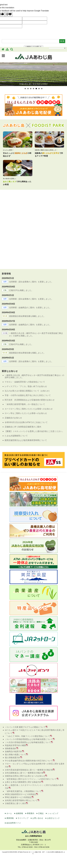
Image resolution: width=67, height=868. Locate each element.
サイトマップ (23, 818)
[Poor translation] (9, 15)
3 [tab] (31, 89)
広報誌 (41, 813)
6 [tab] (39, 89)
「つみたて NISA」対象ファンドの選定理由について (28, 736)
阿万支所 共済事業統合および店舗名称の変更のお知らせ (30, 400)
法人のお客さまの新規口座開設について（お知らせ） (28, 391)
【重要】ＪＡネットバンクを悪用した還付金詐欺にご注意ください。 (34, 431)
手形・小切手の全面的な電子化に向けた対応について (28, 395)
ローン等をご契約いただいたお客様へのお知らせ (26, 413)
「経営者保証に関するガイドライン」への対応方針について (31, 779)
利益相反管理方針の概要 (15, 745)
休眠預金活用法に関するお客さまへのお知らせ (25, 776)
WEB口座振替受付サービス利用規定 (20, 794)
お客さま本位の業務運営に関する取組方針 (23, 782)
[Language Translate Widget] (57, 48)
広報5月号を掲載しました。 (21, 290)
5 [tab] (36, 89)
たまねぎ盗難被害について (16, 436)
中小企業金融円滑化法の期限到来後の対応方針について (29, 761)
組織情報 (19, 813)
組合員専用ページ (14, 823)
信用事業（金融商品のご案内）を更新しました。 (30, 308)
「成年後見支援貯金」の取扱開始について (23, 791)
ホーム (9, 813)
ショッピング (53, 813)
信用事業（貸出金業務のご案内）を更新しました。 (31, 282)
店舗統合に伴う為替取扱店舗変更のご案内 (23, 427)
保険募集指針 (11, 748)
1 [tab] (25, 89)
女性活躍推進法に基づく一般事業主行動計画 (24, 773)
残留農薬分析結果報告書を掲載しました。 (27, 316)
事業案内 (31, 813)
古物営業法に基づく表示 (15, 803)
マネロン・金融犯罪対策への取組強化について (25, 382)
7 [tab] (42, 89)
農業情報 (10, 818)
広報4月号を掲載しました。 (21, 344)
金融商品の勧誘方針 (14, 751)
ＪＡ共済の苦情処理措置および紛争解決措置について (28, 742)
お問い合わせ (38, 818)
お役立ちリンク (53, 818)
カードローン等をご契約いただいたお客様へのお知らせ (29, 409)
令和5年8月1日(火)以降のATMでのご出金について (26, 422)
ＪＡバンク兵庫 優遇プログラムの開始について (25, 727)
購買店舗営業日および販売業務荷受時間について (26, 440)
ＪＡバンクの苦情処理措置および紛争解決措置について (29, 739)
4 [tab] (33, 89)
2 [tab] (28, 89)
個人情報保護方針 (13, 758)
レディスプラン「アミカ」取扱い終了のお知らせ (26, 386)
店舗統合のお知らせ (13, 418)
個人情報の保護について (15, 755)
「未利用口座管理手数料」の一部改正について (25, 404)
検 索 (62, 41)
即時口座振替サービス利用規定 (18, 797)
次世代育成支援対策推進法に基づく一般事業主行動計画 (29, 770)
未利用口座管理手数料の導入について (21, 800)
